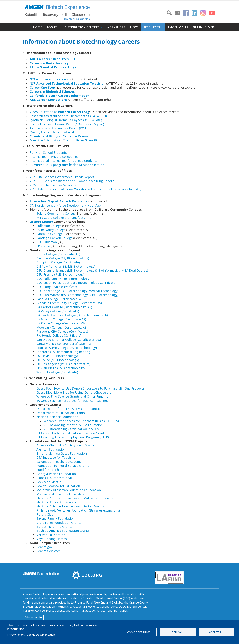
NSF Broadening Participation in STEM (71, 429)
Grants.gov (44, 547)
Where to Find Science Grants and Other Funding (72, 396)
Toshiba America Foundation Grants (63, 531)
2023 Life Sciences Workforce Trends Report (62, 177)
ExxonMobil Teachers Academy (59, 462)
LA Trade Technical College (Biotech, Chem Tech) (72, 315)
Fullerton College (49, 226)
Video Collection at (59, 112)
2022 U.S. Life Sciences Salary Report (56, 185)
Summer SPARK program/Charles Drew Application (67, 165)
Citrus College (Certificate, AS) (58, 254)
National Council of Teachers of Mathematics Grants (75, 498)
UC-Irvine (43, 246)
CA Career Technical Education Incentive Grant (70, 433)
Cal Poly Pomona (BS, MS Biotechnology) (66, 266)
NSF (68, 83)
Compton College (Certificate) (58, 262)
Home (37, 27)
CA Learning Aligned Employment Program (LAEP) (73, 437)
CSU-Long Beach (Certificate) (57, 287)
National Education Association (59, 502)
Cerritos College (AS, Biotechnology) (63, 258)
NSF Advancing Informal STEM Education (73, 425)
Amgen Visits (178, 27)
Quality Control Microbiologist (52, 132)
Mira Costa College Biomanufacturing (64, 218)
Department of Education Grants (61, 413)
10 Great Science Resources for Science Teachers (72, 401)
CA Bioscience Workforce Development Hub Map (65, 205)
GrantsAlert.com (49, 551)
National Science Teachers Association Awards (70, 506)
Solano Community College (56, 213)
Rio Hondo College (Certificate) (59, 335)
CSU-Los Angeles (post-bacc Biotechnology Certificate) (76, 283)
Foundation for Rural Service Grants (63, 466)
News (134, 27)
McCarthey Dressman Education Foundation (69, 490)
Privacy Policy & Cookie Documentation (31, 635)
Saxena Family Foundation (56, 518)
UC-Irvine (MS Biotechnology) (58, 360)
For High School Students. (49, 152)
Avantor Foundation (51, 449)
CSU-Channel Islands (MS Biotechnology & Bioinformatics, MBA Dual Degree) (92, 270)
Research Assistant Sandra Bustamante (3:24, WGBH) (68, 116)
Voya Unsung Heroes (52, 539)
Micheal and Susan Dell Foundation (62, 494)
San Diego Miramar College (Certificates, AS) (69, 340)
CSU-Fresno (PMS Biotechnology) (60, 274)
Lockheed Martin (49, 482)
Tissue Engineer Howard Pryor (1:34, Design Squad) (67, 124)
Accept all (217, 632)
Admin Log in (33, 617)
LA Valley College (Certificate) (58, 311)
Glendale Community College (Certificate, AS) (69, 303)
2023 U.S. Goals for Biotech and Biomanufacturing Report (72, 181)
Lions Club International (54, 478)
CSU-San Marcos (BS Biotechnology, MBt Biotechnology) (77, 295)
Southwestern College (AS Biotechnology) (67, 348)
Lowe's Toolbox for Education (58, 486)
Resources (152, 27)
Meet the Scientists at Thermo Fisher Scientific (64, 140)
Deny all (178, 632)
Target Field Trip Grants (54, 527)
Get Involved (203, 27)
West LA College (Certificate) (57, 372)
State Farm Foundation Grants (59, 523)
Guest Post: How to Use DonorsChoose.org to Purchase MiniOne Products (90, 388)
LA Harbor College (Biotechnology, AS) (64, 307)
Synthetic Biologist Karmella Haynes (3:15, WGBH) (66, 120)
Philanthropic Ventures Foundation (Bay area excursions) (78, 510)
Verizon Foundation (51, 535)
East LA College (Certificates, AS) (60, 299)
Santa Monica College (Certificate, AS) (64, 344)
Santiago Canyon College (54, 238)
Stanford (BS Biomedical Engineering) (64, 352)
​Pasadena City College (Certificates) (62, 331)
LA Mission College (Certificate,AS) (61, 319)
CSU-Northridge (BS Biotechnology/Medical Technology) (77, 291)
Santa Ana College (50, 234)
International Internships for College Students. (64, 161)
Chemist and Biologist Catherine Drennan (60, 136)
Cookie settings (139, 632)
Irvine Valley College (51, 230)
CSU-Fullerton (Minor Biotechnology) (63, 279)
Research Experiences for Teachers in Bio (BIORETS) (81, 421)
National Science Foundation (57, 417)
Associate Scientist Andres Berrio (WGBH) (60, 128)
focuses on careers (49, 79)
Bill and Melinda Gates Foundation (62, 453)
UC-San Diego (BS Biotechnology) (61, 368)
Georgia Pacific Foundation (56, 474)
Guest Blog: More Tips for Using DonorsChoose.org (74, 392)
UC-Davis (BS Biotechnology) (57, 356)
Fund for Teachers (50, 470)
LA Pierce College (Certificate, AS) (61, 323)
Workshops (116, 27)
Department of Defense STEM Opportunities (69, 409)
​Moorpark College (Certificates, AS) (62, 327)
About (52, 27)
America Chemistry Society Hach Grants (65, 445)
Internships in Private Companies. (54, 157)
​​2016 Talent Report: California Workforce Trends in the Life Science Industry (85, 189)
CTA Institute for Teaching (56, 457)
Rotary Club (45, 514)
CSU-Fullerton (47, 242)
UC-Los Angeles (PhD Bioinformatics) (63, 364)
